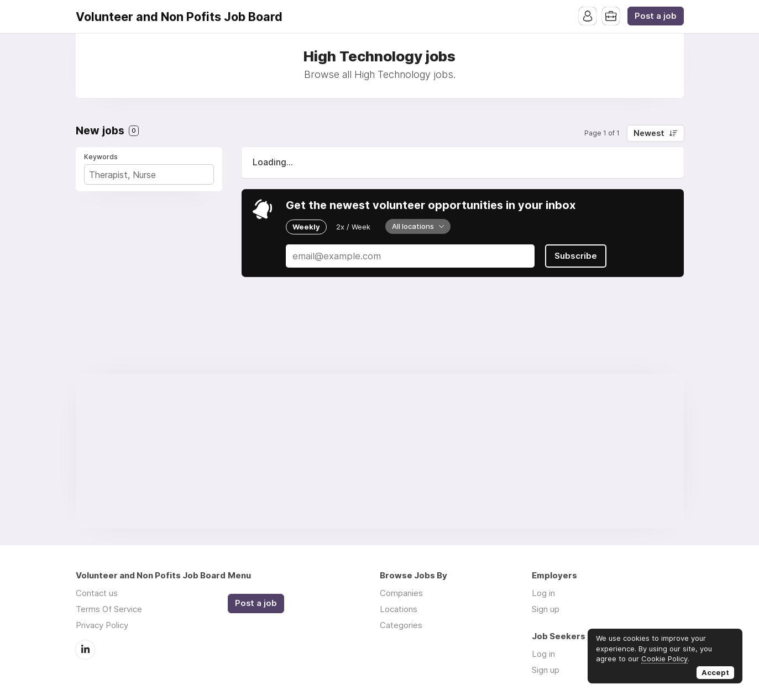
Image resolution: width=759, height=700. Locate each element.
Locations (399, 609)
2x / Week (353, 227)
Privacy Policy (102, 625)
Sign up (546, 609)
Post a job (656, 16)
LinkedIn (85, 650)
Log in (543, 593)
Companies (401, 593)
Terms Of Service (109, 609)
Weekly (306, 227)
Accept (715, 672)
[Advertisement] (380, 451)
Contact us (97, 593)
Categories (401, 625)
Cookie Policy (664, 659)
